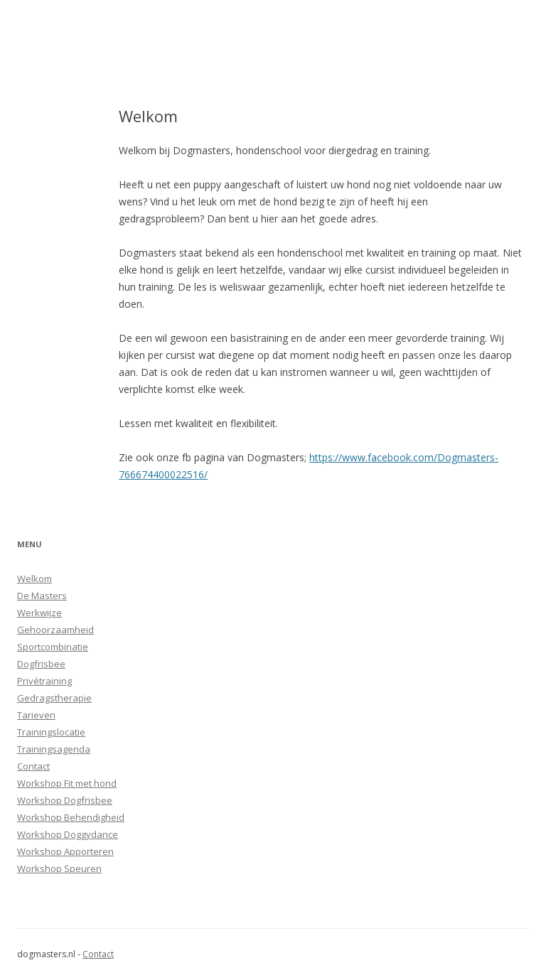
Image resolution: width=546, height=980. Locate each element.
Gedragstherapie (54, 698)
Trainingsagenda (54, 749)
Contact (33, 766)
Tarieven (36, 715)
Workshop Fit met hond (67, 783)
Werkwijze (39, 613)
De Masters (42, 596)
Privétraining (44, 681)
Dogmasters (113, 45)
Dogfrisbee (41, 664)
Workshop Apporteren (65, 851)
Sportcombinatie (53, 647)
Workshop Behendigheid (71, 817)
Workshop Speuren (59, 868)
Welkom (34, 578)
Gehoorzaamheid (55, 630)
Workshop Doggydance (68, 834)
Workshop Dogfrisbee (65, 800)
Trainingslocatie (51, 732)
